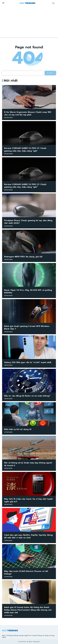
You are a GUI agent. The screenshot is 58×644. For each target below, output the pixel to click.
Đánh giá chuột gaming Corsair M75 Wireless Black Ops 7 (27, 327)
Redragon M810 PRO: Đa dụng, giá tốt (23, 257)
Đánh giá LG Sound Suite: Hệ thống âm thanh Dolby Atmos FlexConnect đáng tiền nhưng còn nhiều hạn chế (28, 610)
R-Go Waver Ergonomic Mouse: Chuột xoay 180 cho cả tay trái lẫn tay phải (28, 113)
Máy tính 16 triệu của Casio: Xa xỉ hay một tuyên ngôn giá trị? (28, 500)
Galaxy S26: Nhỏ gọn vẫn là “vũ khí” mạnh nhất (28, 362)
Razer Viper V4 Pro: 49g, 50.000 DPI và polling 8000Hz (28, 291)
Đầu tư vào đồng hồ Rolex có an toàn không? (27, 396)
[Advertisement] (29, 22)
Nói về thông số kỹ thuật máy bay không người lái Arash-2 (28, 464)
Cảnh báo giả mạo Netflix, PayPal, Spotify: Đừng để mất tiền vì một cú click (28, 536)
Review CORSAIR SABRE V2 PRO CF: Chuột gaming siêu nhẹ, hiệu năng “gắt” (25, 149)
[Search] (50, 73)
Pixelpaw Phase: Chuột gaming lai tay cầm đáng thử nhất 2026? (28, 222)
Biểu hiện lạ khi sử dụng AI (18, 429)
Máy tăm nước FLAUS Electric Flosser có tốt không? (26, 573)
